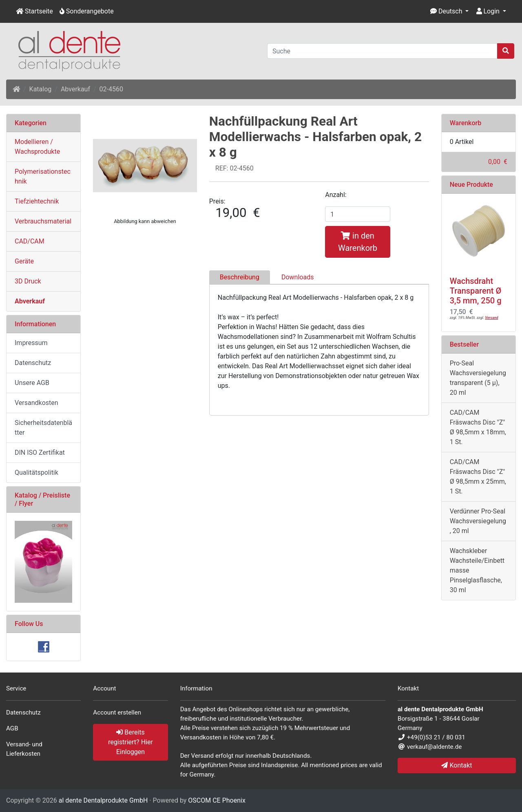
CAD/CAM (30, 241)
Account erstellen (117, 712)
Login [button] (488, 11)
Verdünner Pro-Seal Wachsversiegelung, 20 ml (478, 521)
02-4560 (111, 89)
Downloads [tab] (297, 277)
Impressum (31, 343)
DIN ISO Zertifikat (40, 452)
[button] (450, 11)
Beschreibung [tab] (240, 277)
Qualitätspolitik (36, 472)
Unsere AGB (32, 383)
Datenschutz (33, 363)
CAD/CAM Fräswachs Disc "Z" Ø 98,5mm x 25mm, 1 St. (478, 477)
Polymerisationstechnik (43, 176)
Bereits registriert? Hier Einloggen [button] (130, 742)
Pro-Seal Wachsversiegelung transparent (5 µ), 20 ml (478, 378)
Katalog (41, 89)
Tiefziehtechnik (37, 201)
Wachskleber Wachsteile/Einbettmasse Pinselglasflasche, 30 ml (477, 570)
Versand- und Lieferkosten (24, 749)
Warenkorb (466, 123)
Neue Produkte (471, 185)
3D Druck (28, 281)
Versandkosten (36, 403)
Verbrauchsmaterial (43, 221)
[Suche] (382, 51)
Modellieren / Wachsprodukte (37, 147)
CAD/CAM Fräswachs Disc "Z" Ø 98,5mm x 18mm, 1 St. (478, 427)
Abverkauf (75, 89)
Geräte (24, 261)
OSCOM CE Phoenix (217, 800)
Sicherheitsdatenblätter (43, 428)
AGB (12, 728)
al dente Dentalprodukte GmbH (103, 800)
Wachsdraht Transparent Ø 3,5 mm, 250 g (476, 291)
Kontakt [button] (457, 765)
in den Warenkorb (358, 242)
